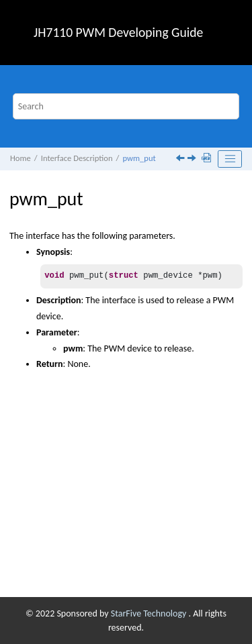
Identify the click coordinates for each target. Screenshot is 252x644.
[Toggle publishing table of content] (230, 159)
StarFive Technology (150, 613)
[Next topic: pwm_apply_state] (193, 159)
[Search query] (126, 106)
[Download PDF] (208, 159)
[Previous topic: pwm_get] (181, 159)
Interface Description (77, 158)
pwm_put (139, 158)
